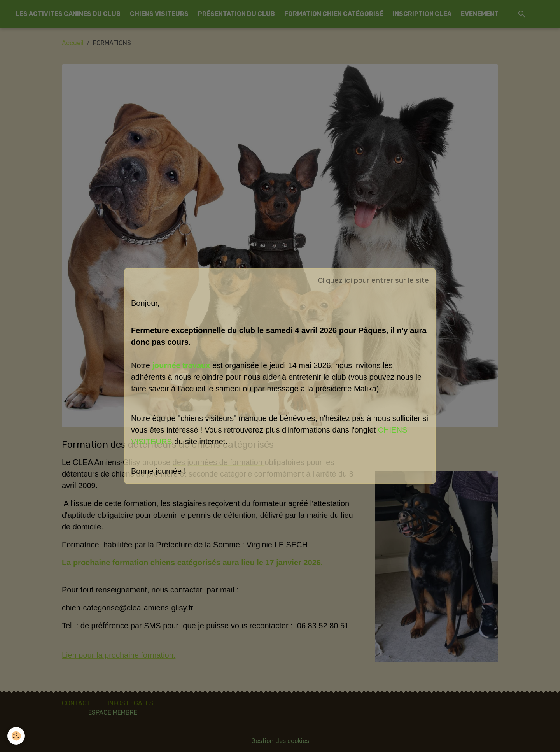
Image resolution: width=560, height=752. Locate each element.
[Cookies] (17, 736)
